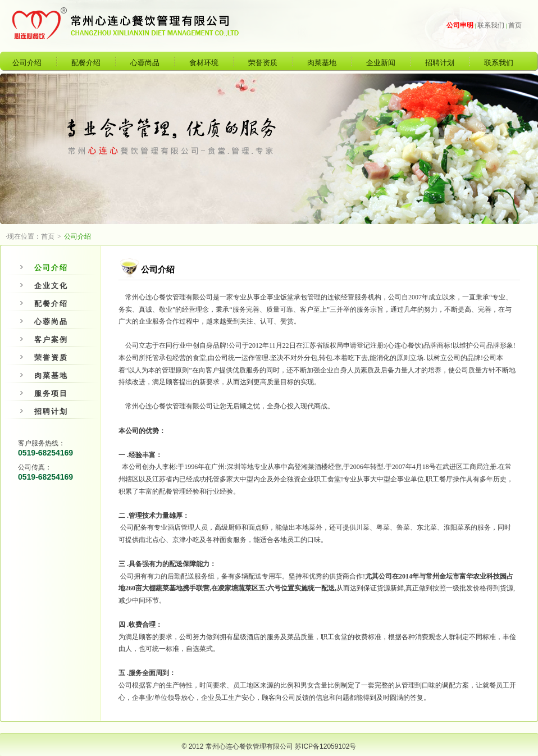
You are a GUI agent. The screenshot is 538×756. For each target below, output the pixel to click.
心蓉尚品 (145, 63)
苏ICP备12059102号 (325, 746)
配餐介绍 (86, 63)
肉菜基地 (322, 63)
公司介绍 (27, 63)
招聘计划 (440, 63)
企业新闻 (381, 63)
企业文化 (44, 286)
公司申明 (460, 25)
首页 (515, 25)
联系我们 (491, 25)
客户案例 (44, 340)
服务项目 (44, 393)
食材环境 (204, 63)
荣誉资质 (263, 63)
